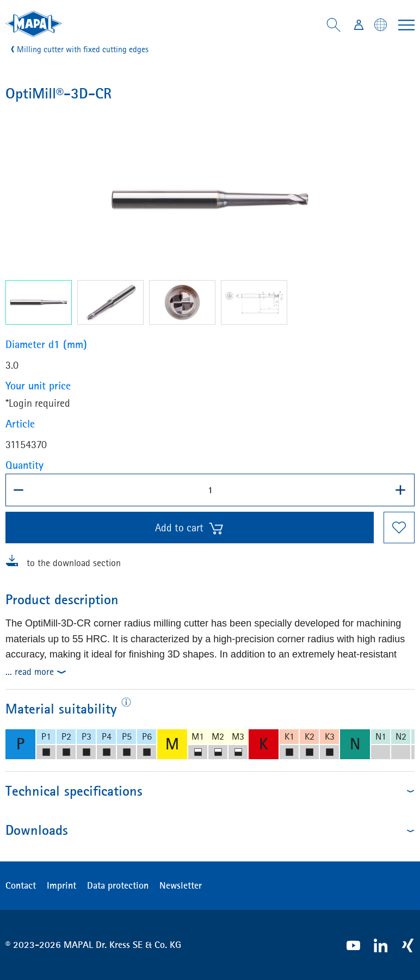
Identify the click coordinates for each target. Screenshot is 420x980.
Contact (21, 885)
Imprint (61, 885)
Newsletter (181, 885)
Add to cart (190, 528)
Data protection (118, 885)
